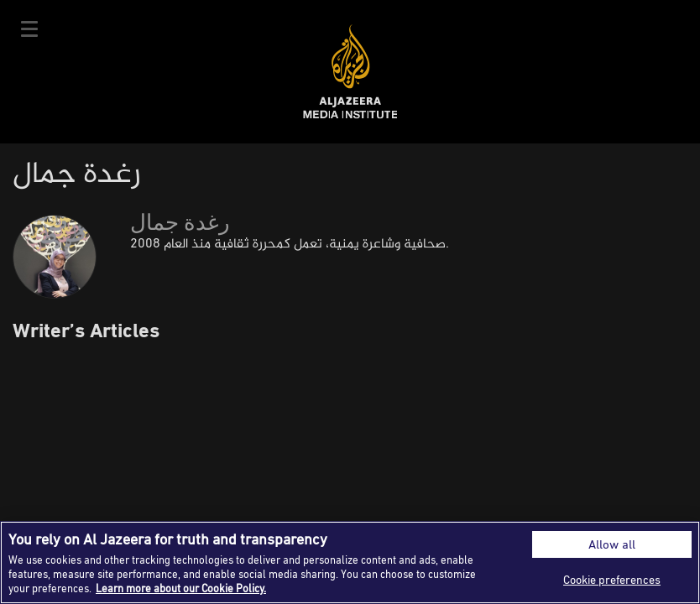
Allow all (612, 544)
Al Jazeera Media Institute (350, 72)
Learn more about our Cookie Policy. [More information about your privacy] (181, 588)
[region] (350, 562)
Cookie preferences (612, 579)
